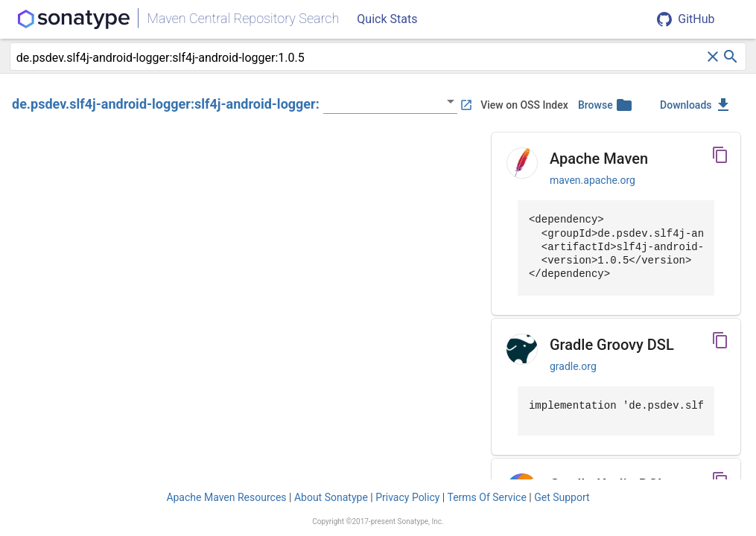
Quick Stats (387, 19)
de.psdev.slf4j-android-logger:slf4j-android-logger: (166, 104)
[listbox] (390, 101)
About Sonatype (331, 497)
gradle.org (573, 366)
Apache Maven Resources (226, 497)
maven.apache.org (593, 180)
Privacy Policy (407, 497)
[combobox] (360, 58)
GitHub (686, 19)
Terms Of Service (486, 497)
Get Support (562, 497)
